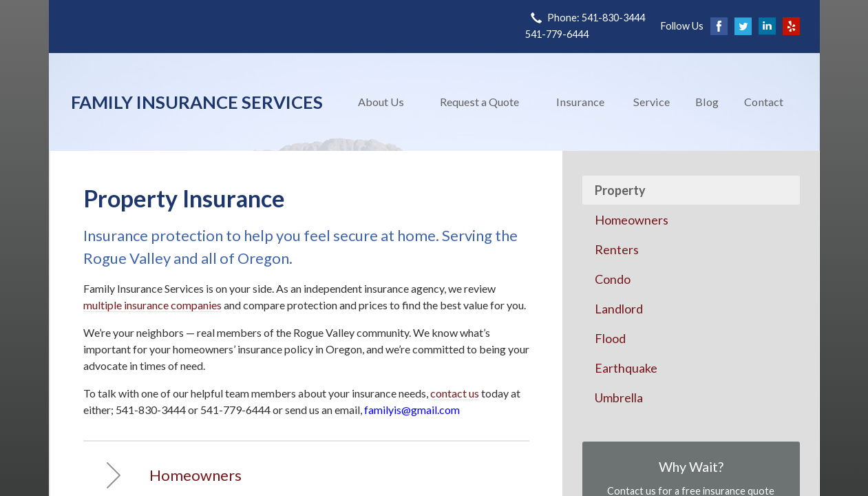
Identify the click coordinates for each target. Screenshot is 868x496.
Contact (764, 102)
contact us (455, 393)
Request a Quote (479, 102)
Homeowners (632, 220)
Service (652, 102)
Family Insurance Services (197, 102)
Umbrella (619, 397)
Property (620, 190)
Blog (707, 102)
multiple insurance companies (152, 305)
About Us (381, 102)
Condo (613, 279)
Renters (617, 249)
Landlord (619, 309)
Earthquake (626, 368)
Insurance (580, 102)
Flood (610, 338)
